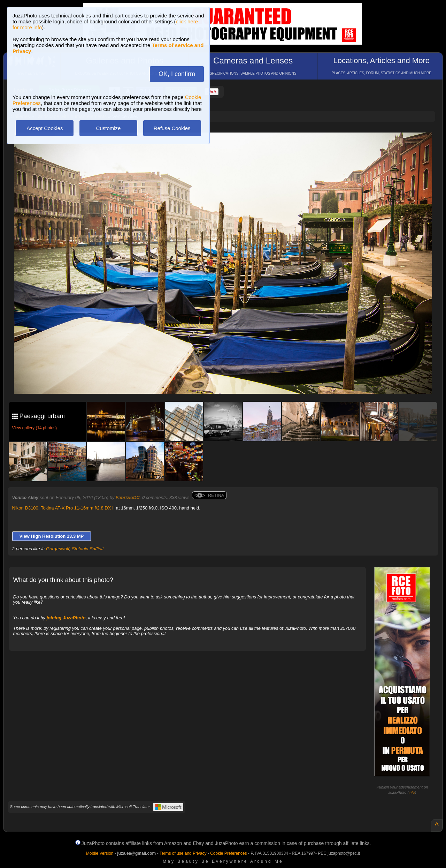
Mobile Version (100, 853)
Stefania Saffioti (88, 549)
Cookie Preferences (228, 853)
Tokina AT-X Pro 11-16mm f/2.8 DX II (78, 508)
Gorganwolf (57, 549)
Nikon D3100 (25, 508)
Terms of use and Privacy (183, 853)
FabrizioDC (128, 497)
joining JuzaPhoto (66, 618)
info (412, 792)
